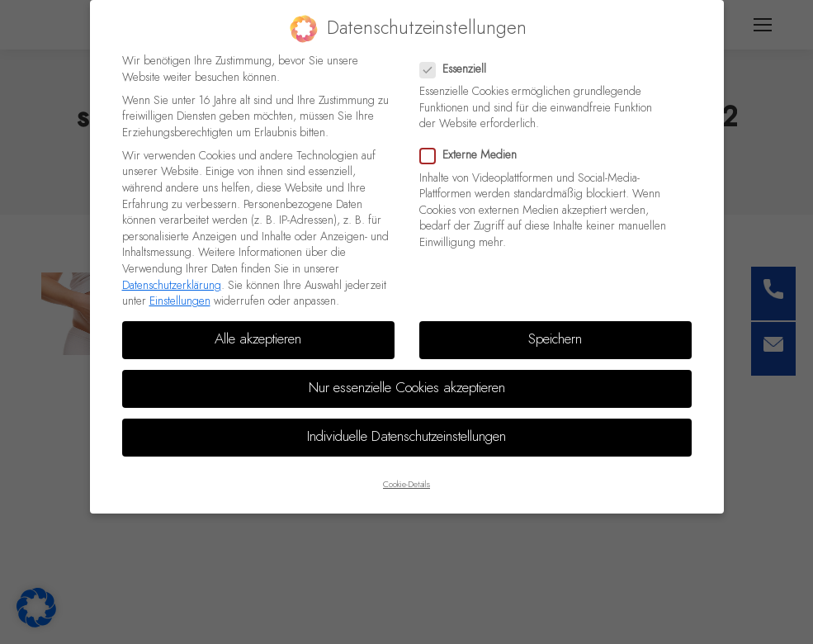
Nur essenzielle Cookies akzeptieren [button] (407, 388)
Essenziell (458, 70)
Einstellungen (180, 301)
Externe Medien (473, 156)
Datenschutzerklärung (172, 286)
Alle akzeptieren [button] (258, 339)
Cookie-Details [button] (406, 485)
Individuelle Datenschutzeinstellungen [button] (406, 437)
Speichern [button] (555, 339)
